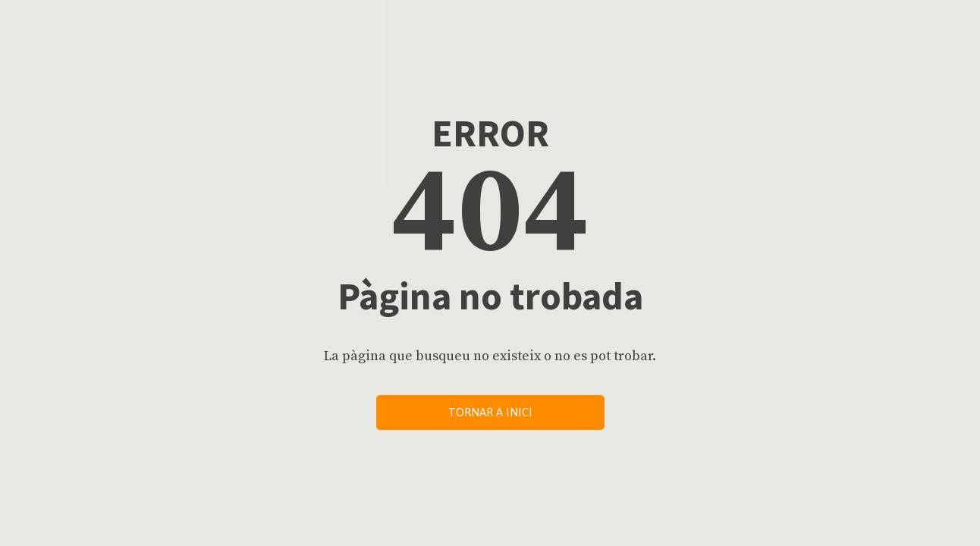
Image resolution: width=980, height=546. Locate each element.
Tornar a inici (490, 412)
